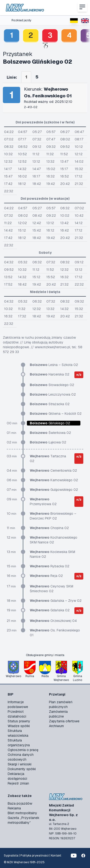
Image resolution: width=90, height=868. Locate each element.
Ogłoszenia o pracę (23, 750)
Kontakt (56, 856)
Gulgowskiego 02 (54, 490)
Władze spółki (19, 726)
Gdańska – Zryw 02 (56, 601)
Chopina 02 (49, 528)
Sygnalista (11, 856)
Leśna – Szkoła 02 (54, 365)
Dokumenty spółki (22, 769)
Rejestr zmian (18, 783)
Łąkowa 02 (48, 442)
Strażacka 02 (50, 404)
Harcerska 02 (50, 374)
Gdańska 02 (50, 610)
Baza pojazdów (20, 803)
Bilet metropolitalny (22, 813)
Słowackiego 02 (52, 385)
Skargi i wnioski (20, 764)
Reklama (14, 808)
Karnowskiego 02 (54, 480)
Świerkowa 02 (50, 433)
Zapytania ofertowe (64, 721)
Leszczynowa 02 (53, 394)
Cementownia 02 (53, 470)
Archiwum (56, 726)
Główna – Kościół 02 (56, 414)
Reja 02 (46, 576)
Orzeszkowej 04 (53, 621)
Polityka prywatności (35, 856)
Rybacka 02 (50, 566)
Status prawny (19, 721)
